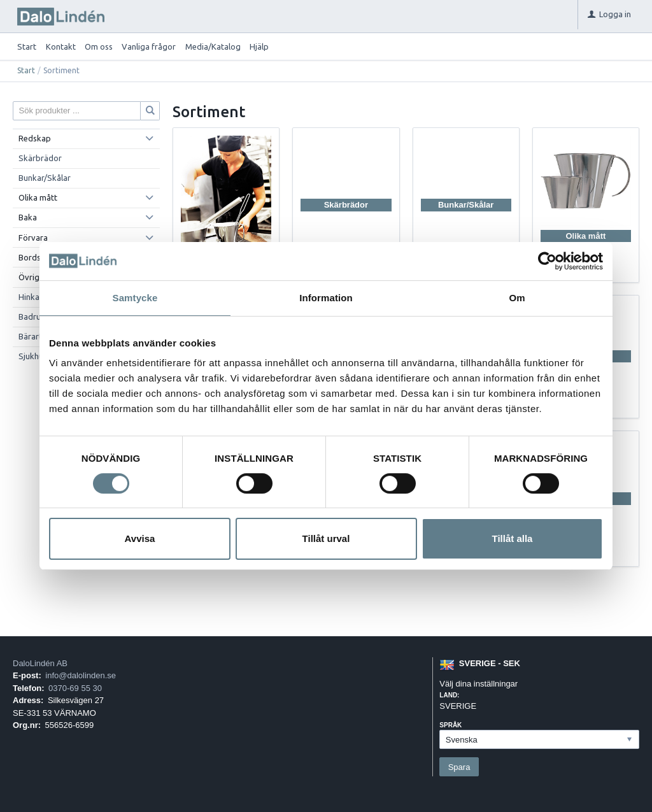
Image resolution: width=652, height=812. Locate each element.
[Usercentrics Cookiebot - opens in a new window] (547, 261)
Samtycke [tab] (135, 298)
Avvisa (140, 538)
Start (27, 46)
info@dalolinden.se (81, 675)
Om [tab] (517, 298)
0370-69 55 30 (75, 688)
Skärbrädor (40, 158)
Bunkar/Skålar (45, 178)
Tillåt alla (513, 538)
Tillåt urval (326, 538)
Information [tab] (326, 298)
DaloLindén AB (40, 663)
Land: (449, 695)
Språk (450, 725)
